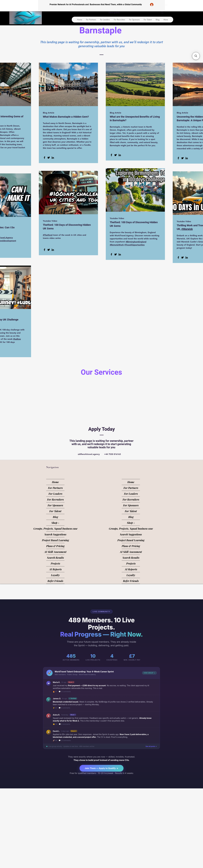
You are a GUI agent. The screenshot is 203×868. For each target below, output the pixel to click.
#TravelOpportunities (135, 245)
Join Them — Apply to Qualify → (101, 768)
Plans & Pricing (55, 546)
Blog (55, 517)
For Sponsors (55, 505)
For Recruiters (55, 499)
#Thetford (48, 235)
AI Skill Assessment (55, 552)
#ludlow (17, 339)
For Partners (55, 488)
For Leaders (55, 494)
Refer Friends (55, 581)
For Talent (55, 511)
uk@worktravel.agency (89, 454)
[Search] (162, 13)
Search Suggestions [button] (55, 534)
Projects (55, 563)
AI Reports (55, 569)
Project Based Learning (55, 540)
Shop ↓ (55, 523)
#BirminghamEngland (136, 242)
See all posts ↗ (151, 746)
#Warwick (187, 229)
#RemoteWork (117, 245)
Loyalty (55, 575)
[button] (196, 56)
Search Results (55, 558)
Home (55, 482)
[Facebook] (44, 158)
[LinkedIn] (53, 158)
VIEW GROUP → (149, 673)
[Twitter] (49, 158)
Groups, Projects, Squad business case (55, 528)
